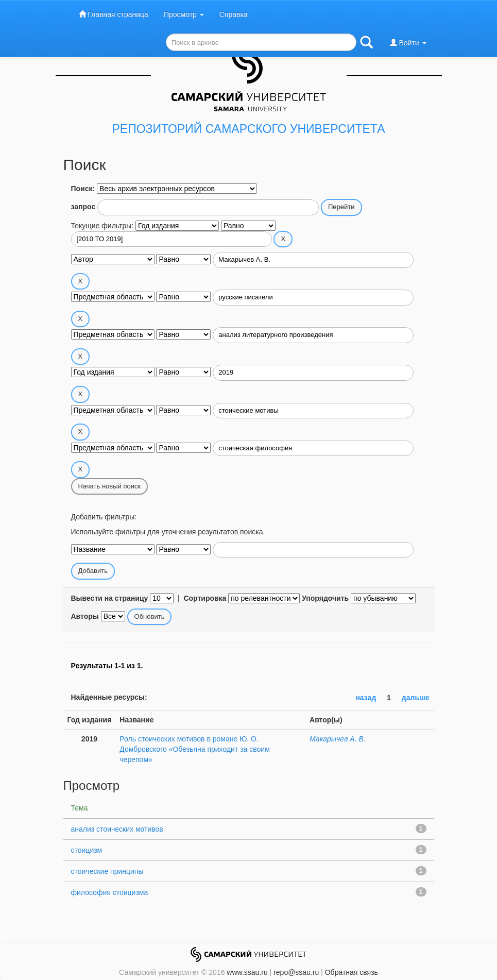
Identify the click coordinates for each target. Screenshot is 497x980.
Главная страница (114, 14)
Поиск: (83, 189)
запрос (83, 207)
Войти (408, 43)
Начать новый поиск (110, 486)
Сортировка (205, 598)
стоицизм (87, 850)
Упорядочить (325, 598)
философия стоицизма (110, 892)
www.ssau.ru (247, 972)
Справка (234, 14)
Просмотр (184, 14)
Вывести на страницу (110, 598)
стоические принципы (107, 871)
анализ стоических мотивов (117, 829)
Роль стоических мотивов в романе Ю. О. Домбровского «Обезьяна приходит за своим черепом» (194, 749)
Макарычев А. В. (338, 739)
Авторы (85, 616)
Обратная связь (352, 972)
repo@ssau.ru (296, 972)
